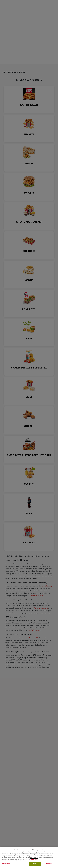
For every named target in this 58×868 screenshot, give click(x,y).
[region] (29, 857)
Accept (35, 864)
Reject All (49, 864)
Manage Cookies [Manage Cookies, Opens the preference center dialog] (6, 864)
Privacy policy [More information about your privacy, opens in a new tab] (34, 860)
